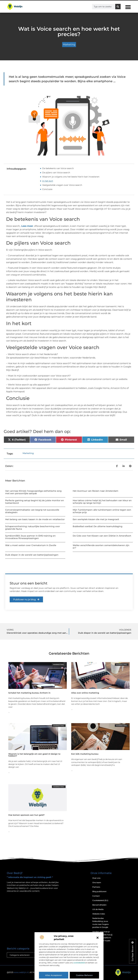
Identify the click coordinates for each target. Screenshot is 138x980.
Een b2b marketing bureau (85, 754)
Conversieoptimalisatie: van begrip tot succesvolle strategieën (32, 511)
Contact (96, 896)
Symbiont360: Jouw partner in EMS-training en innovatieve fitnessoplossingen (30, 537)
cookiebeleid (79, 963)
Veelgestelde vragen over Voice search (62, 185)
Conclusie (47, 189)
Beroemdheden (99, 905)
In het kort (48, 181)
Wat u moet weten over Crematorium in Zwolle (31, 545)
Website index (99, 914)
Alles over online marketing (85, 693)
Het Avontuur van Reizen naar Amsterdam (95, 491)
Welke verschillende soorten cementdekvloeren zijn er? (101, 547)
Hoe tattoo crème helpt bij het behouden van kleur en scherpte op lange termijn (102, 502)
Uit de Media (98, 909)
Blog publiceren (99, 891)
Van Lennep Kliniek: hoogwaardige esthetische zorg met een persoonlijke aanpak (33, 492)
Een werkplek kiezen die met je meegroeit (96, 519)
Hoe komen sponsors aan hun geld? (26, 815)
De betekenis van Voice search (58, 168)
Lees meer (27, 226)
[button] (98, 938)
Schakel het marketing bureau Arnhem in (29, 693)
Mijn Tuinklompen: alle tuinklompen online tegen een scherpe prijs (102, 511)
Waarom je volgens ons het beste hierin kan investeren (71, 177)
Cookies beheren (84, 975)
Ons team (97, 882)
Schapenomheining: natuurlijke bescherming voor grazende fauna (33, 528)
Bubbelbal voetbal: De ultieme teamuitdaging (98, 526)
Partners (96, 887)
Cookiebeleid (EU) (100, 900)
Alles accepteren (54, 975)
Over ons (96, 878)
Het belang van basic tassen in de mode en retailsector (35, 519)
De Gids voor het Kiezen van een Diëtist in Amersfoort (102, 536)
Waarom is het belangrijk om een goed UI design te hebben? (34, 755)
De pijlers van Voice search (56, 173)
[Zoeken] (118, 7)
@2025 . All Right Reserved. (27, 972)
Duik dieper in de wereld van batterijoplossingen (32, 555)
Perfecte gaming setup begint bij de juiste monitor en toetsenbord (35, 502)
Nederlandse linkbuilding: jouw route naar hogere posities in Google (100, 923)
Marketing (69, 44)
